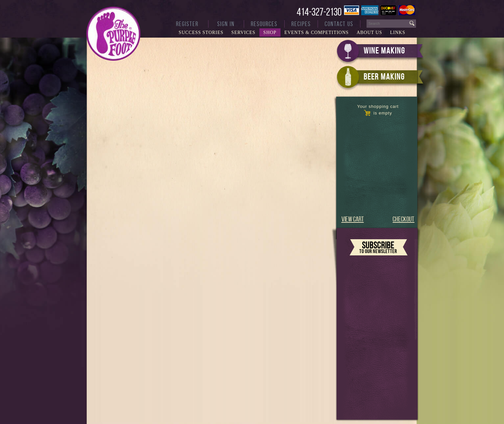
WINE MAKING (384, 50)
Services (243, 33)
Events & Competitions (317, 33)
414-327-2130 (319, 12)
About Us (369, 33)
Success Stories (201, 33)
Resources (264, 24)
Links (398, 33)
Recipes (301, 24)
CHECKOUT (403, 219)
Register (187, 24)
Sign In (226, 24)
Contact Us (339, 24)
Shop (270, 33)
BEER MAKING (384, 77)
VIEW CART (353, 219)
